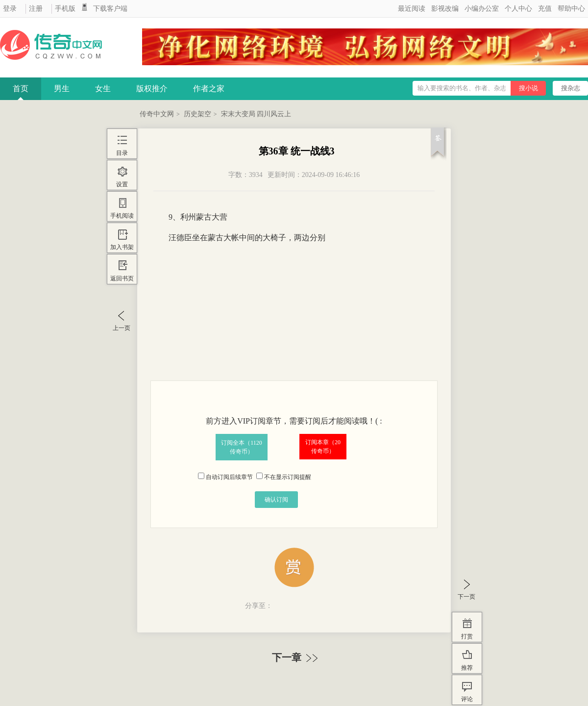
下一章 (296, 657)
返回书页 (122, 278)
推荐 (467, 668)
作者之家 (209, 88)
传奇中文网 (157, 114)
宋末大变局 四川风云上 (256, 114)
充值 (545, 9)
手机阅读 (122, 216)
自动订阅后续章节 (225, 477)
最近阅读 (412, 9)
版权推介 (152, 88)
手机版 (65, 9)
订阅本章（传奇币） (323, 447)
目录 (122, 153)
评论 (467, 699)
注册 (36, 9)
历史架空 (197, 114)
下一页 (466, 597)
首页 (21, 88)
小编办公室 (482, 9)
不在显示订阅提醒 (284, 477)
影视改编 (445, 9)
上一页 (122, 328)
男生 (62, 88)
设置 (122, 184)
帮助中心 (571, 9)
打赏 (467, 636)
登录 (10, 9)
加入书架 (122, 247)
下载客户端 (110, 9)
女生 (103, 88)
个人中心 (518, 9)
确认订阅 (276, 500)
